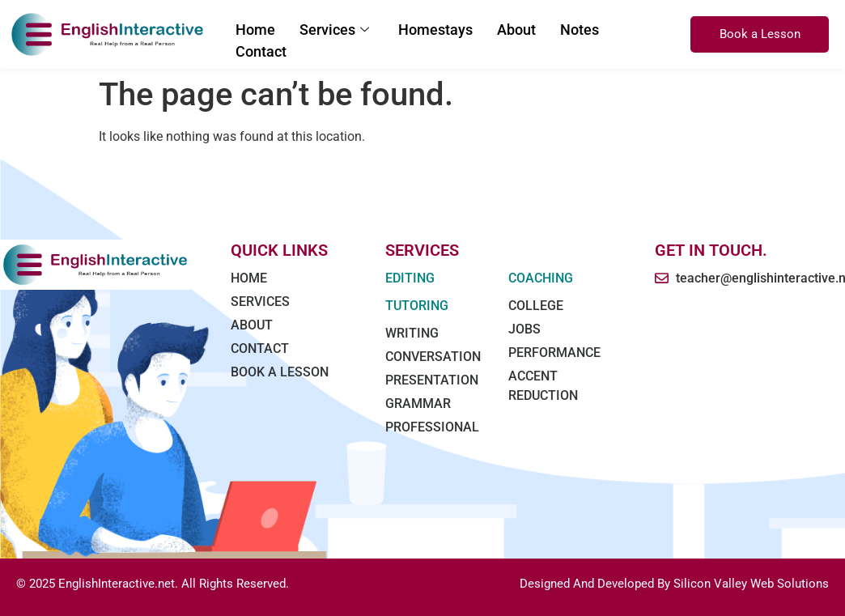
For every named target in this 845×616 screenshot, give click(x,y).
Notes (580, 30)
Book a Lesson (760, 34)
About (516, 30)
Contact (261, 51)
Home (255, 30)
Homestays (435, 30)
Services (334, 30)
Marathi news (402, 596)
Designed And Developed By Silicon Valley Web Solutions (674, 584)
